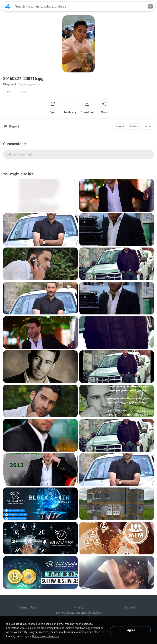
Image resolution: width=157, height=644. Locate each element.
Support (130, 607)
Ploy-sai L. (10, 84)
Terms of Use (27, 607)
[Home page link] (8, 7)
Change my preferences (46, 636)
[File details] (40, 195)
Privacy (78, 607)
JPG (8, 92)
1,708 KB (21, 92)
